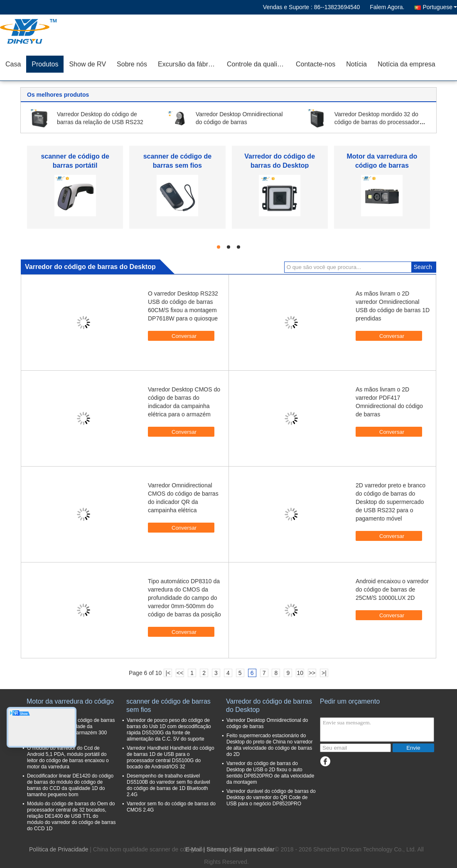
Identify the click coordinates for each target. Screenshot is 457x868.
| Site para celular (252, 849)
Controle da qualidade (259, 64)
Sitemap (217, 849)
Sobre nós (132, 64)
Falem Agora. (387, 7)
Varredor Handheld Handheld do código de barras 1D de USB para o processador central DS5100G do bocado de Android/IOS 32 (171, 757)
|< (168, 673)
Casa (13, 64)
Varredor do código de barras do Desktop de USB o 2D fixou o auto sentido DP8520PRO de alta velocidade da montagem (270, 773)
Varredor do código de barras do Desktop (269, 705)
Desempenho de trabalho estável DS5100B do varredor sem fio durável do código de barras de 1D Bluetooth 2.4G (168, 785)
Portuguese (440, 7)
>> (312, 673)
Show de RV (87, 64)
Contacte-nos (316, 64)
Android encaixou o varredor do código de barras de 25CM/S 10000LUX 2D (392, 589)
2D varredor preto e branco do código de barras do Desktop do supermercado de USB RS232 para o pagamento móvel (391, 502)
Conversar (180, 335)
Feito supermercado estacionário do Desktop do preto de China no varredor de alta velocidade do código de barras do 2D (269, 745)
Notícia (356, 64)
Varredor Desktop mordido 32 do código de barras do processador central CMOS (377, 122)
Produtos (45, 64)
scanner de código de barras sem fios (168, 705)
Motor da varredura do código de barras (70, 705)
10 (300, 673)
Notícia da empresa (407, 64)
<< (180, 673)
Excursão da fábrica (187, 64)
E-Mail (194, 849)
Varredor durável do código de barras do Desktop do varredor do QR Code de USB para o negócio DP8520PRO (271, 797)
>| (324, 673)
